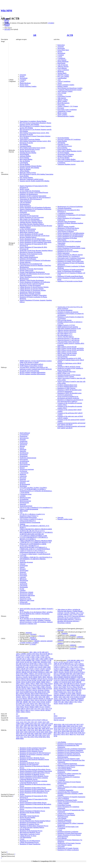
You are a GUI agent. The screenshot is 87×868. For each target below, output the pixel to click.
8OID (75, 731)
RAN (22, 692)
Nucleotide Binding (63, 138)
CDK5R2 (81, 665)
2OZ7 (22, 725)
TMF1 (41, 705)
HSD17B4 (57, 679)
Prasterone (23, 479)
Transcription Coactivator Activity (30, 834)
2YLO (48, 727)
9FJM (55, 736)
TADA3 (32, 704)
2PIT (39, 725)
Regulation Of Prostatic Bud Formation (31, 269)
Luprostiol (23, 577)
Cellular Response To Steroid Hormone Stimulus (34, 287)
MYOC (78, 684)
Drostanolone (24, 454)
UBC (63, 702)
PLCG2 (34, 687)
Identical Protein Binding (65, 156)
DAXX (22, 662)
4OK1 (32, 734)
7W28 (71, 729)
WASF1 (56, 704)
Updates (7, 26)
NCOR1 (34, 680)
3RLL (25, 730)
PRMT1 (35, 689)
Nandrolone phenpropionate (28, 458)
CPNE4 (61, 670)
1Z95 (48, 722)
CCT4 (64, 665)
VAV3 (47, 709)
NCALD (83, 684)
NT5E (83, 685)
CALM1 (28, 655)
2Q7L (40, 727)
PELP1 (22, 685)
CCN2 (56, 665)
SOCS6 (42, 700)
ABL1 (31, 652)
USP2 (32, 709)
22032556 (43, 641)
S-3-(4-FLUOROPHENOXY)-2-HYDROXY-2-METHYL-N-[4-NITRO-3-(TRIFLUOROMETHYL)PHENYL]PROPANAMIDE (36, 539)
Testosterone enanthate (26, 594)
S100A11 (57, 694)
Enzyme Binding (25, 164)
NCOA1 (45, 679)
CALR (33, 655)
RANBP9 (26, 692)
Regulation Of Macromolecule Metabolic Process (34, 759)
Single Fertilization (25, 206)
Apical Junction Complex (65, 91)
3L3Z (18, 730)
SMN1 (68, 695)
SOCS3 (37, 700)
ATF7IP (62, 664)
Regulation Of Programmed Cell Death (31, 822)
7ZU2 (25, 737)
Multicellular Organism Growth (29, 232)
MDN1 (40, 677)
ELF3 (28, 664)
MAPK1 (26, 677)
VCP (50, 709)
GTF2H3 (19, 670)
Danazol (22, 468)
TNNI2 (64, 700)
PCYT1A (70, 687)
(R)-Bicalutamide (25, 484)
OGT (60, 687)
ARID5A (29, 654)
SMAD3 (30, 699)
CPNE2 (56, 670)
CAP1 (76, 664)
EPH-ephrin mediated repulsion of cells (69, 328)
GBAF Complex (62, 115)
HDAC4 (38, 670)
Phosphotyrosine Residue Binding (30, 813)
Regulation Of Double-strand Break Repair (70, 276)
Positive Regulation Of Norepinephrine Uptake (71, 248)
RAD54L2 (41, 690)
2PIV (46, 725)
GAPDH (31, 667)
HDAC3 (33, 670)
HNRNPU (80, 677)
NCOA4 (24, 680)
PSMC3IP (45, 689)
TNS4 (18, 707)
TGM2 (61, 699)
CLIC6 (80, 667)
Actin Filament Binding (64, 769)
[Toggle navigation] (1, 16)
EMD (68, 674)
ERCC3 (41, 664)
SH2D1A (37, 695)
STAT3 (38, 702)
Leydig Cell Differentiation (28, 229)
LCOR (45, 675)
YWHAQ (37, 710)
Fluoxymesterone (25, 464)
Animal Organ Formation (27, 255)
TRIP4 (37, 707)
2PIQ (32, 725)
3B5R (29, 729)
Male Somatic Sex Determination (30, 219)
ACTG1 (61, 662)
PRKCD (69, 690)
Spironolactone (24, 438)
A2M (69, 660)
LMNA (77, 680)
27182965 (23, 643)
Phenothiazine (24, 580)
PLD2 (84, 689)
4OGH (38, 732)
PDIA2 (75, 687)
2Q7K (36, 727)
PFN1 (65, 689)
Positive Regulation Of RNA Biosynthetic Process (34, 791)
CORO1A (67, 669)
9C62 (79, 734)
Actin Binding (62, 742)
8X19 (55, 734)
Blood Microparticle (63, 103)
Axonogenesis (62, 217)
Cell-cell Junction (63, 65)
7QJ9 (63, 729)
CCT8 (72, 665)
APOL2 (18, 654)
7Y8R (78, 729)
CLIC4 (76, 667)
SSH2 (64, 697)
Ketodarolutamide (25, 604)
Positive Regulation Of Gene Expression (32, 217)
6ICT (75, 724)
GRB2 (45, 667)
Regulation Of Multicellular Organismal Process (34, 826)
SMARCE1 (27, 700)
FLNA (32, 665)
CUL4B (49, 660)
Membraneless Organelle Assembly (30, 294)
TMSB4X (73, 699)
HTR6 (67, 679)
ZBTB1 (43, 710)
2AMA (22, 724)
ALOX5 (66, 662)
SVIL (24, 704)
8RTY (56, 733)
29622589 (60, 630)
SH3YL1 (24, 697)
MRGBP (79, 682)
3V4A (32, 730)
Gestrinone (23, 582)
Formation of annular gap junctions (68, 312)
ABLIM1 (73, 660)
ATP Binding (61, 143)
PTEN (50, 689)
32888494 (64, 634)
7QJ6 (59, 729)
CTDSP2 (37, 660)
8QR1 (79, 731)
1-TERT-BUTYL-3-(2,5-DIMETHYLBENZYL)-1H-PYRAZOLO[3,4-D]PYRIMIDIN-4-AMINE (35, 543)
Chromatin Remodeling (64, 208)
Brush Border (61, 63)
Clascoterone (24, 585)
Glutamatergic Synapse (64, 111)
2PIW (50, 725)
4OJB (28, 734)
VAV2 (43, 709)
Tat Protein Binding (63, 153)
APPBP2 (24, 654)
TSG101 (42, 707)
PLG (55, 690)
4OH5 (42, 732)
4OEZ (26, 732)
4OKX (49, 734)
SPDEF (50, 700)
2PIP (29, 725)
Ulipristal (22, 564)
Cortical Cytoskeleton (64, 81)
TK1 (69, 699)
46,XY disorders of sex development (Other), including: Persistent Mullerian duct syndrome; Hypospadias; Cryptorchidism (36, 614)
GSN (27, 669)
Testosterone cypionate (26, 592)
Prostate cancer (24, 617)
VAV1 (39, 709)
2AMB (27, 724)
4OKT (41, 734)
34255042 (33, 634)
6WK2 (79, 728)
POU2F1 (49, 687)
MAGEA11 (19, 677)
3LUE (67, 724)
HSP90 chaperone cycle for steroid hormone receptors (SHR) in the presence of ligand (36, 362)
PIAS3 (39, 685)
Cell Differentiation (25, 837)
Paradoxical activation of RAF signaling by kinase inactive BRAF (70, 369)
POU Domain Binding (26, 178)
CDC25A (47, 657)
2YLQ (22, 729)
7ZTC (82, 729)
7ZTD (56, 731)
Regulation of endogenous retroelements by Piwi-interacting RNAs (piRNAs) (70, 401)
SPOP (18, 702)
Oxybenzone (23, 471)
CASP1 (37, 655)
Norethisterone (24, 453)
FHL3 (82, 674)
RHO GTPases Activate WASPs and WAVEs (71, 348)
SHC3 (37, 697)
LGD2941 (23, 496)
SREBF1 (26, 702)
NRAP (73, 685)
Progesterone (24, 436)
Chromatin (23, 75)
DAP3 (18, 662)
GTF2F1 (31, 669)
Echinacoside (24, 602)
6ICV (78, 724)
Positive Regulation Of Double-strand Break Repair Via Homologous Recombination (71, 270)
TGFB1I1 (28, 705)
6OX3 (56, 728)
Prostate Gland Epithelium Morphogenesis (32, 272)
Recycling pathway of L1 (65, 333)
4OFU (34, 732)
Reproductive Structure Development (31, 252)
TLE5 (37, 705)
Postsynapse (61, 846)
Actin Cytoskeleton (63, 70)
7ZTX (48, 735)
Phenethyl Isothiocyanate (65, 519)
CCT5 (68, 665)
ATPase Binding (24, 171)
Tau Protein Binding (63, 158)
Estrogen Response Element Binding (31, 166)
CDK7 (37, 659)
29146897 (35, 643)
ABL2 (35, 652)
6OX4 (60, 728)
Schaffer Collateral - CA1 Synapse (68, 106)
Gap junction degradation (65, 310)
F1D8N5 (28, 720)
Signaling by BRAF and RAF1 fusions (69, 367)
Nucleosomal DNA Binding (66, 154)
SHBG (74, 694)
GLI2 (36, 667)
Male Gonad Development (28, 211)
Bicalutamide (24, 463)
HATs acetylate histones (65, 320)
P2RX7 (64, 687)
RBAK (40, 692)
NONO (34, 682)
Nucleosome (61, 48)
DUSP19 (76, 672)
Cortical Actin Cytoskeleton (66, 813)
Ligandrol (23, 590)
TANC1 (56, 699)
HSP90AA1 (42, 672)
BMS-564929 (24, 511)
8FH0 (41, 737)
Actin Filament (62, 60)
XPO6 (71, 704)
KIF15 (23, 675)
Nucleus (22, 76)
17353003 (51, 23)
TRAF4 (27, 707)
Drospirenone (24, 466)
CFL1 (68, 667)
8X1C (59, 734)
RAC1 (66, 692)
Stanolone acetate (25, 597)
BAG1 (38, 654)
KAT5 (44, 674)
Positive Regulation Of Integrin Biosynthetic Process (35, 241)
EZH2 (18, 665)
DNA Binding (24, 144)
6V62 (67, 728)
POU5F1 (24, 689)
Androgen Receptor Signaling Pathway (31, 222)
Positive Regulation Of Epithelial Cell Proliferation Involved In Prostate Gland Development (35, 283)
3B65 (33, 729)
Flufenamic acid (24, 481)
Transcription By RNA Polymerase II (31, 199)
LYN (49, 675)
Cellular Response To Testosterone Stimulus (33, 290)
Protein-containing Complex (28, 86)
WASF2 (61, 704)
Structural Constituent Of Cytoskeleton (69, 139)
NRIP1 (38, 684)
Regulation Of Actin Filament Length (69, 759)
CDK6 (33, 659)
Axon (59, 80)
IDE (51, 672)
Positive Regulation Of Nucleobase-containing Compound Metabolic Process (33, 782)
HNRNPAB (67, 677)
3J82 (63, 724)
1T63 (29, 722)
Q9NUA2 (45, 720)
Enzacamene (23, 575)
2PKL (21, 727)
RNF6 (41, 694)
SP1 (46, 700)
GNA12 (69, 675)
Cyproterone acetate (26, 494)
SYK (28, 704)
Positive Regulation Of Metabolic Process (32, 774)
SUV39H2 (19, 704)
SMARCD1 (19, 700)
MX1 (62, 684)
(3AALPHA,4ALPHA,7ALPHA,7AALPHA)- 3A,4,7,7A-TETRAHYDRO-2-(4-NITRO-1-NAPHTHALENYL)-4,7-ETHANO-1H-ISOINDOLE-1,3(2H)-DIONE (36, 490)
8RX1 (63, 733)
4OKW (45, 734)
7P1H (55, 729)
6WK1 (75, 728)
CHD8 (18, 660)
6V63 (71, 728)
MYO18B (66, 684)
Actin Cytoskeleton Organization (67, 764)
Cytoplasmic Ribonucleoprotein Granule (69, 90)
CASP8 (18, 657)
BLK (41, 654)
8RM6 (18, 739)
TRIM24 (32, 707)
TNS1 (49, 705)
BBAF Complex (62, 113)
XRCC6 (28, 710)
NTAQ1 (56, 687)
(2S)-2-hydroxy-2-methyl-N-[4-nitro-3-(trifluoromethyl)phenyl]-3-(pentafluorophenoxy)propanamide (31, 521)
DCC (31, 662)
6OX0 (73, 726)
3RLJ (21, 730)
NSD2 (46, 684)
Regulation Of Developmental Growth (31, 254)
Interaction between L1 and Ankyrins (68, 338)
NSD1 (42, 684)
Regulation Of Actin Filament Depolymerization (66, 816)
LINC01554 (64, 680)
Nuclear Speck (24, 85)
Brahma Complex (63, 86)
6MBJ (56, 726)
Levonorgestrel (24, 435)
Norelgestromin (24, 503)
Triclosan (22, 561)
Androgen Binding (25, 156)
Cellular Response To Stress (28, 836)
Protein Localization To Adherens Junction (70, 255)
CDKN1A (57, 667)
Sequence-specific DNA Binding (29, 168)
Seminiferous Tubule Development (30, 292)
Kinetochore (61, 45)
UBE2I (18, 709)
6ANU (71, 724)
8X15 (84, 733)
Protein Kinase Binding (64, 149)
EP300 (32, 664)
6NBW (68, 726)
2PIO (26, 725)
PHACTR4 (74, 689)
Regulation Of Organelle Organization (69, 754)
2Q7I (29, 727)
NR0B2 (43, 682)
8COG (60, 731)
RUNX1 (46, 694)
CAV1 (23, 657)
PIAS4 (43, 685)
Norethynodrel (24, 571)
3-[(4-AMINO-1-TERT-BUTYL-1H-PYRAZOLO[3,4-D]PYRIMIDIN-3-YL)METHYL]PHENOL (36, 558)
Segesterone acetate (25, 599)
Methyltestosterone (25, 501)
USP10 (28, 709)
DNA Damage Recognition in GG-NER (69, 358)
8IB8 (68, 731)
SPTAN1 (73, 695)
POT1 (65, 690)
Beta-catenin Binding (26, 159)
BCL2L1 (71, 664)
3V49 (29, 730)
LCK (41, 675)
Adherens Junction (63, 66)
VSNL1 (80, 702)
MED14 (18, 679)
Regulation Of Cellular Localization (68, 850)
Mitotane (22, 446)
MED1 (45, 677)
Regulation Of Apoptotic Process (67, 230)
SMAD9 (56, 695)
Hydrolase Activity (63, 144)
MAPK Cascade (24, 189)
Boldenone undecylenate (27, 600)
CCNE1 (38, 657)
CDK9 (41, 659)
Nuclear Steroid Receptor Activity (30, 149)
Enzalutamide (24, 566)
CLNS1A (57, 669)
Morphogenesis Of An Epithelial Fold (31, 264)
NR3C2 (28, 684)
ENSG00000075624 (60, 718)
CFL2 (72, 667)
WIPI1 (18, 710)
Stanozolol (23, 504)
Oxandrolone (24, 441)
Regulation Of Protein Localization (68, 832)
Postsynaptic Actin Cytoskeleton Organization (71, 258)
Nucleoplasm (24, 78)
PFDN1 (56, 689)
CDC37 (24, 659)
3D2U (60, 724)
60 (54, 714)
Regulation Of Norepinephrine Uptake (69, 246)
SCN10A (69, 694)
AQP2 (76, 662)
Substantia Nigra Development (67, 221)
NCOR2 (39, 680)
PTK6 (18, 690)
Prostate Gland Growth (27, 270)
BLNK (45, 654)
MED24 (23, 679)
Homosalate (23, 574)
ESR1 (46, 664)
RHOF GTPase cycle (64, 373)
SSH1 (60, 697)
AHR (43, 652)
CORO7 (72, 669)
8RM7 (22, 739)
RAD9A (47, 690)
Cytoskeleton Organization (65, 213)
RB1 (36, 692)
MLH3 (28, 679)
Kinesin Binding (62, 148)
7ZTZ (18, 737)
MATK (31, 677)
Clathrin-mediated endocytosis (66, 372)
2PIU (42, 725)
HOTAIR (30, 672)
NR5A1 (33, 684)
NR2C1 (48, 682)
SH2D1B (43, 695)
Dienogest (23, 569)
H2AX (77, 675)
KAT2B (40, 674)
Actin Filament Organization (66, 775)
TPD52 (22, 707)
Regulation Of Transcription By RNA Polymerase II (35, 197)
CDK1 (29, 659)
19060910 (34, 639)
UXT (36, 709)
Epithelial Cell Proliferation (28, 259)
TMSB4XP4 (57, 700)
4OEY (22, 732)
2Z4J (25, 729)
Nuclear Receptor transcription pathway (31, 364)
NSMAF (78, 685)
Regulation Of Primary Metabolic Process (32, 758)
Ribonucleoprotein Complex (66, 116)
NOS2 (69, 685)
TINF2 (65, 699)
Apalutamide (24, 584)
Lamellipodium (62, 78)
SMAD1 (25, 699)
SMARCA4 (49, 699)
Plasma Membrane (25, 83)
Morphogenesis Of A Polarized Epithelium (70, 207)
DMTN (56, 672)
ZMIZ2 (23, 712)
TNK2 (45, 705)
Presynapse (61, 108)
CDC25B (19, 659)
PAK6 (18, 685)
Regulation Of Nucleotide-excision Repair (70, 281)
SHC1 (32, 697)
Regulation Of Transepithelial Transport (69, 260)
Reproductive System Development (30, 285)
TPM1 (68, 700)
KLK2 (37, 675)
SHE (44, 697)
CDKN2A (63, 667)
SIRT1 (48, 697)
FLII (55, 675)
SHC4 (40, 697)
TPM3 (76, 700)
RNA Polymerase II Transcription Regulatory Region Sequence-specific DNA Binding (35, 124)
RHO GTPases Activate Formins (67, 352)
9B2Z (71, 734)
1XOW (40, 722)
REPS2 (22, 694)
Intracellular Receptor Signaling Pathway (32, 224)
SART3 (23, 695)
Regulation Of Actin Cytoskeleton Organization (72, 749)
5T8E (33, 735)
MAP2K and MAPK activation (67, 355)
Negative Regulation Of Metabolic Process (32, 811)
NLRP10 (28, 682)
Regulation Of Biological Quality (67, 800)
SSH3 (68, 697)
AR (35, 35)
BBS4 (66, 664)
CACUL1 (22, 655)
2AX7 (39, 724)
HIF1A (43, 670)
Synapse (60, 95)
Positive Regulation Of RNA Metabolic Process (34, 793)
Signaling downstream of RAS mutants (69, 375)
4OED (18, 732)
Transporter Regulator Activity (67, 164)
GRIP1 (18, 669)
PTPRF (56, 692)
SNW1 (33, 700)
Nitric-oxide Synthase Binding (66, 159)
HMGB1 (19, 672)
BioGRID (7, 29)
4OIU (21, 734)
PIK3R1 (48, 685)
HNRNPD (74, 677)
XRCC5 (23, 710)
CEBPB (51, 659)
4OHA (50, 732)
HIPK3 (48, 670)
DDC (39, 662)
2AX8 (43, 724)
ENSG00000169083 (22, 718)
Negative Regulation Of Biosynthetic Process (33, 803)
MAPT (74, 682)
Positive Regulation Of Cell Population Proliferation (35, 207)
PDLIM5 (80, 687)
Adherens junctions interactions (67, 330)
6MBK (60, 726)
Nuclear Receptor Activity (27, 151)
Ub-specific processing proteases (29, 371)
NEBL (65, 685)
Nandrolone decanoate (26, 562)
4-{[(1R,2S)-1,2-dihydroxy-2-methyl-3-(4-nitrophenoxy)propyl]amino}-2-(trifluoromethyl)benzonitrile (32, 516)
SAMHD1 (63, 694)
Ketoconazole (24, 459)
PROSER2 (75, 690)
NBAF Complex (62, 101)
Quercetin (60, 517)
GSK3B (23, 669)
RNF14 (33, 694)
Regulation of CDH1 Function (66, 388)
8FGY (33, 737)
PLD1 (80, 689)
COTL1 (78, 669)
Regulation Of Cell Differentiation (30, 841)
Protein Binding (24, 158)
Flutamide (23, 440)
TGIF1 (33, 705)
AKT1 (47, 652)
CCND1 (32, 657)
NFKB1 (18, 682)
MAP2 (69, 682)
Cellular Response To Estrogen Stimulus (32, 289)
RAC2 (70, 692)
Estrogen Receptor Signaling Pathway (31, 221)
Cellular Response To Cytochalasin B (68, 256)
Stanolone (23, 483)
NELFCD (49, 680)
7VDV (66, 729)
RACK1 (35, 690)
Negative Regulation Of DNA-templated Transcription (36, 771)
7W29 (74, 729)
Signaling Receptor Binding (28, 153)
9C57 (75, 734)
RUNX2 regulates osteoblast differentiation (33, 372)
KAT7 (49, 674)
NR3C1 (23, 684)
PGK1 (26, 685)
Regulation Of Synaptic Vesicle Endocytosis (71, 261)
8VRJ (76, 733)
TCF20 (43, 704)
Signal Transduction (26, 201)
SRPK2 (56, 697)
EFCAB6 (19, 664)
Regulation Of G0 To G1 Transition (68, 251)
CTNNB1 (43, 660)
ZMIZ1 (18, 712)
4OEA (49, 730)
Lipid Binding (24, 163)
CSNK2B (79, 670)
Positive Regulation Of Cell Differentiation (32, 239)
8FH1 (44, 737)
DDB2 (35, 662)
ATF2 (34, 654)
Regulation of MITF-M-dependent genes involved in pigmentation (69, 391)
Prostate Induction (25, 262)
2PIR (36, 725)
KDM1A (19, 675)
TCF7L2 (19, 705)
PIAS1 (31, 685)
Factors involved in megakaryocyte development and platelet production (68, 397)
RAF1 (18, 692)
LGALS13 (57, 680)
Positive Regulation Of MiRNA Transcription (33, 295)
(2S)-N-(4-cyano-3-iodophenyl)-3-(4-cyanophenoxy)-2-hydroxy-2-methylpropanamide (36, 508)
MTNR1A (57, 684)
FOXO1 (47, 665)
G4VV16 (34, 720)
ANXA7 (71, 662)
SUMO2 (76, 697)
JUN (36, 674)
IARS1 (47, 672)
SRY (30, 702)
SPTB (78, 695)
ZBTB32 (48, 710)
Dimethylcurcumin (25, 498)
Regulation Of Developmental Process (31, 831)
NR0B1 (38, 682)
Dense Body (61, 105)
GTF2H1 (42, 669)
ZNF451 (28, 712)
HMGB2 (24, 672)
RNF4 (37, 694)
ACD (82, 660)
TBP (40, 704)
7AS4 (83, 728)
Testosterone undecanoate (27, 595)
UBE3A (23, 709)
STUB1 (43, 702)
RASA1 (32, 692)
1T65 (32, 722)
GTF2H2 (48, 669)
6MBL (64, 726)
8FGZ (37, 737)
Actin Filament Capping (65, 845)
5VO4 (44, 735)
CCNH (42, 657)
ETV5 (50, 664)
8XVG (63, 734)
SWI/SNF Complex (63, 75)
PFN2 (69, 689)
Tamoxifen (23, 451)
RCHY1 (45, 692)
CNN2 (62, 669)
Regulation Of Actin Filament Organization (70, 750)
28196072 (29, 643)
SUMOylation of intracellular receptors (31, 366)
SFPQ (33, 695)
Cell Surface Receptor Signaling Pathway (32, 827)
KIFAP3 (33, 675)
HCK (23, 670)
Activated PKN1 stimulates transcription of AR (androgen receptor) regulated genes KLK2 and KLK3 (36, 368)
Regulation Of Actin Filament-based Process (71, 752)
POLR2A (60, 690)
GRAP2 (40, 667)
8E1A (29, 737)
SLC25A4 (19, 699)
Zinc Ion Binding (25, 161)
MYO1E (72, 684)
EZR (74, 674)
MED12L (50, 677)
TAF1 (36, 704)
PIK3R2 (18, 687)
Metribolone (23, 486)
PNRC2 (43, 687)
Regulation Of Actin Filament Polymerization (71, 765)
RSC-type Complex (63, 76)
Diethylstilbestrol (25, 433)
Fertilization (23, 212)
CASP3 (42, 655)
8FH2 (48, 737)
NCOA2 (51, 679)
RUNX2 (18, 695)
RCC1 (74, 692)
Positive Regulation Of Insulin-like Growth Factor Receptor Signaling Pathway (35, 236)
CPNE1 (83, 669)
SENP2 (28, 695)
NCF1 (56, 685)
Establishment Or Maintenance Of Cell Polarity (71, 215)
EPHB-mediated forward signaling (68, 327)
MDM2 (35, 677)
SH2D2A (49, 695)
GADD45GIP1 (20, 667)
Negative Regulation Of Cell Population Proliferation (35, 209)
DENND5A (44, 662)
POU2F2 (19, 689)
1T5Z (25, 722)
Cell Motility (61, 245)
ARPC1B (57, 664)
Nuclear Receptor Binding (27, 817)
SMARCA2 (42, 699)
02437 (18, 716)
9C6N (82, 734)
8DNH (64, 731)
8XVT (67, 734)
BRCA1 (50, 654)
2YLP (18, 729)
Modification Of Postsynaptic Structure (69, 843)
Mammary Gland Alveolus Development (32, 280)
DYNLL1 (82, 672)
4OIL (18, 734)
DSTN (71, 672)
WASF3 (66, 704)
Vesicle (60, 83)
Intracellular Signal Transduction (29, 816)
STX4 (72, 697)
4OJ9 (25, 734)
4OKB (36, 734)
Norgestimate (24, 456)
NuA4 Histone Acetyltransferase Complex (70, 88)
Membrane (61, 71)
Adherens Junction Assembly (66, 226)
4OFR (30, 732)
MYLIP (40, 679)
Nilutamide (23, 449)
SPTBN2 (83, 695)
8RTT (82, 731)
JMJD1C (32, 674)
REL (49, 692)
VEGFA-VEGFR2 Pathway (66, 337)
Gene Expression (25, 214)
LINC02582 (71, 680)
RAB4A (61, 692)
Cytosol (22, 81)
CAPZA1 (81, 664)
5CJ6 (26, 735)
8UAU (67, 733)
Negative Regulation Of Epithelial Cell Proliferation (35, 260)
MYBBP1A (34, 679)
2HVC (18, 725)
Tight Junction (62, 98)
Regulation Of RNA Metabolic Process (31, 751)
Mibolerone (23, 579)
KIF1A (28, 675)
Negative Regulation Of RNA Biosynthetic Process (35, 773)
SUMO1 (48, 702)
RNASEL (28, 694)
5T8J (36, 735)
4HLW (40, 730)
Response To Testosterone (27, 231)
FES (21, 665)
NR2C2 (18, 684)
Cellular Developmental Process (29, 842)
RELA (18, 694)
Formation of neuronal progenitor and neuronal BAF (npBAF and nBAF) (71, 424)
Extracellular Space (63, 50)
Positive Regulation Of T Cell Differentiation (71, 233)
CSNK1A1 (73, 670)
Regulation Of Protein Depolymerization (69, 833)
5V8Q (40, 735)
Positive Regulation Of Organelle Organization (71, 797)
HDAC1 (28, 670)
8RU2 (59, 733)
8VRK (80, 733)
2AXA (51, 724)
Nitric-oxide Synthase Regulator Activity (70, 151)
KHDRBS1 (73, 679)
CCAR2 (27, 657)
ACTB (70, 35)
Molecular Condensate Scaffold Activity (32, 179)
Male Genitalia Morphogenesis (29, 257)
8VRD (72, 733)
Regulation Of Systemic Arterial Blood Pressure (34, 192)
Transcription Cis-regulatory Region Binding (33, 121)
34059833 (33, 638)
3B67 (40, 729)
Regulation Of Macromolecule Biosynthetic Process (35, 769)
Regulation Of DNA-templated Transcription (33, 196)
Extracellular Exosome (64, 96)
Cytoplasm (23, 80)
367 (17, 714)
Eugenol (22, 567)
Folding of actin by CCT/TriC (66, 325)
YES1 (32, 710)
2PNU (25, 727)
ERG (71, 674)
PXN (27, 690)
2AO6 (31, 724)
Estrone (22, 448)
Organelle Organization (64, 820)
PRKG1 (30, 689)
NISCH (23, 682)
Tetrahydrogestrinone (26, 506)
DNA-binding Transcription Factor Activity (33, 148)
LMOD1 (83, 680)
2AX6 (35, 724)
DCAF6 (27, 662)
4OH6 (46, 732)
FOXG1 (42, 665)
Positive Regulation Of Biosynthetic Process (33, 788)
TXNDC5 (47, 707)
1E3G (18, 722)
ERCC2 (36, 664)
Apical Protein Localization (66, 231)
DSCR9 (67, 672)
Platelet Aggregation (63, 253)
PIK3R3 (24, 687)
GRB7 (49, 667)
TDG (23, 705)
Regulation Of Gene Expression (29, 216)
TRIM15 (81, 700)
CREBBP (28, 660)
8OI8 (71, 731)
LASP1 (78, 679)
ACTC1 (56, 662)
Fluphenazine (24, 443)
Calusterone (23, 476)
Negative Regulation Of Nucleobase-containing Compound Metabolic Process (34, 779)
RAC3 (31, 690)
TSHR (56, 702)
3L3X (51, 729)
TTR (59, 702)
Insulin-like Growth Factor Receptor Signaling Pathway (36, 251)
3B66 (36, 729)
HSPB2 (62, 679)
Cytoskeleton (61, 58)
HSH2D (35, 672)
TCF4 (48, 704)
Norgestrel (23, 572)
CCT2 (60, 665)
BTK (17, 655)
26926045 (29, 633)
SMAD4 (36, 699)
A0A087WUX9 (21, 720)
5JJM (29, 735)
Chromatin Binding (25, 146)
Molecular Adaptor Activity (28, 173)
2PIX (18, 727)
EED (50, 662)
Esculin (22, 589)
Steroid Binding (24, 154)
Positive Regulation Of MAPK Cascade (31, 234)
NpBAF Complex (63, 100)
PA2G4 (50, 684)
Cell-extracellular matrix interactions (68, 342)
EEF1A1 (56, 674)
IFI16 (18, 674)
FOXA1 (37, 665)
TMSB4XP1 (80, 699)
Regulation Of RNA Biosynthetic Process (32, 749)
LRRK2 (56, 682)
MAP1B (65, 682)
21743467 (33, 644)
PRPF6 (39, 689)
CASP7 (47, 655)
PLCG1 (29, 687)
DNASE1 (61, 672)
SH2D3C (19, 697)
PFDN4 (61, 689)
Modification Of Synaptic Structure (68, 848)
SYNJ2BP (82, 697)
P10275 (39, 720)
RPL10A (79, 692)
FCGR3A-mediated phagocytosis (67, 385)
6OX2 (81, 726)
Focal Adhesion (62, 68)
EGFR (24, 664)
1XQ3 (44, 722)
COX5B (23, 660)
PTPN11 (22, 690)
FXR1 (59, 675)
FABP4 (78, 674)
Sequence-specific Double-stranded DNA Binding (34, 181)
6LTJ (82, 724)
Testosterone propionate (27, 469)
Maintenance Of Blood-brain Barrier (68, 228)
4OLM (18, 735)
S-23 (21, 512)
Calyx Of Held (62, 93)
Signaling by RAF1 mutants (66, 377)
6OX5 (63, 728)
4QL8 (22, 735)
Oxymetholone (24, 499)
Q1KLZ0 (61, 720)
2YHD (44, 727)
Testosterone (23, 445)
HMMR (61, 677)
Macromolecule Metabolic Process (30, 832)
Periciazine (23, 478)
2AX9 (47, 724)
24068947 (60, 643)
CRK (33, 660)
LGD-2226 (23, 556)
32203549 (73, 648)
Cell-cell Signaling (25, 202)
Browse (7, 21)
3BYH (56, 724)
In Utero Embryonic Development (30, 191)
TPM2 (72, 700)
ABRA (78, 660)
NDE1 (44, 680)
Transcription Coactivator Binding (30, 139)
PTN (80, 690)
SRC (21, 702)
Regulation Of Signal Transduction (30, 844)
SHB (29, 697)
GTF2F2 (37, 669)
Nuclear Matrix (62, 73)
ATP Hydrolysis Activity (65, 146)
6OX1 (77, 726)
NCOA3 (18, 680)
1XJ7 (36, 722)
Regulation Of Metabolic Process (30, 763)
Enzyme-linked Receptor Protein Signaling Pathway (35, 821)
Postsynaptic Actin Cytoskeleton (67, 110)
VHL (75, 702)
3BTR (47, 729)
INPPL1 (26, 674)
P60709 (56, 720)
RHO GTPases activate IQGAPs (67, 347)
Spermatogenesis (25, 204)
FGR (24, 665)
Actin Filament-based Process (66, 767)
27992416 (41, 636)
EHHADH (62, 674)
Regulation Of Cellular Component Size (69, 774)
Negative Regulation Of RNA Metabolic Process (34, 776)
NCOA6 (29, 680)
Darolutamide (24, 587)
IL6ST (21, 674)
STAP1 (34, 702)
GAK (27, 667)
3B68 (43, 729)
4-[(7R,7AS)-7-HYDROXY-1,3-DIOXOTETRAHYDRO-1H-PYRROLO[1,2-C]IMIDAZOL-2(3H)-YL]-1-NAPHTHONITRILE (35, 547)
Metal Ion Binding (25, 169)
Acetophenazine (24, 461)
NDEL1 (60, 685)
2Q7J (32, 727)
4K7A (45, 730)
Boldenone (23, 474)
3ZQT (36, 730)
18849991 (37, 641)
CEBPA (46, 659)
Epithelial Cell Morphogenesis (29, 194)
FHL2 (28, 665)
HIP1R (56, 677)
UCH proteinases (63, 357)
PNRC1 (39, 687)
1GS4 (21, 722)
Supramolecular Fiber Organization (68, 792)
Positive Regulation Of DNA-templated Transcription (36, 242)
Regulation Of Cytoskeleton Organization (70, 744)
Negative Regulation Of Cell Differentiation (70, 235)
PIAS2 (35, 685)
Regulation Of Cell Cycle (65, 250)
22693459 (50, 641)
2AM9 (18, 724)
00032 (56, 716)
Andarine (22, 524)
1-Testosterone (24, 473)
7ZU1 (21, 737)
